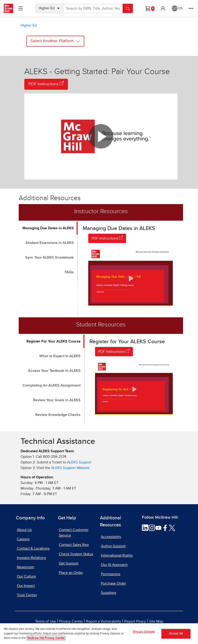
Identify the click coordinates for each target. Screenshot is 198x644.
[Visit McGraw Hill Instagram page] (152, 528)
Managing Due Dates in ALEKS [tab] (48, 228)
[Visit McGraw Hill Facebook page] (165, 528)
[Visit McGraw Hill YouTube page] (158, 528)
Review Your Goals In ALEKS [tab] (57, 400)
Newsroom (26, 567)
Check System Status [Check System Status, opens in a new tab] (76, 554)
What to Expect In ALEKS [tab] (60, 356)
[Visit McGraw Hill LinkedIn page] (145, 528)
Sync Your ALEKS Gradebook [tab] (49, 257)
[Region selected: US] (177, 8)
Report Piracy (135, 621)
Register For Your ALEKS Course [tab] (53, 341)
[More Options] (191, 8)
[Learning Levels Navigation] (21, 8)
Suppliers (108, 593)
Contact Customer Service (74, 533)
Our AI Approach (114, 565)
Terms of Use (46, 621)
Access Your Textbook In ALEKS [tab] (54, 371)
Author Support (113, 546)
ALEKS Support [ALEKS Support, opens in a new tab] (79, 462)
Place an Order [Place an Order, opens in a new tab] (71, 573)
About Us (24, 530)
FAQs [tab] (69, 272)
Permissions (111, 574)
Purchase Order (113, 583)
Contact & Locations (33, 548)
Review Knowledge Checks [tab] (58, 415)
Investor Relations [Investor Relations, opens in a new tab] (31, 558)
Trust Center (27, 595)
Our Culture (26, 576)
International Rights (117, 555)
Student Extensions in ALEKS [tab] (50, 243)
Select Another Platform (55, 41)
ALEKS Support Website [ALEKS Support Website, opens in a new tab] (70, 468)
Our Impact (26, 586)
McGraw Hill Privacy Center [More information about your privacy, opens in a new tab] (46, 640)
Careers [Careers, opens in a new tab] (23, 539)
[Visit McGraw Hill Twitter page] (172, 528)
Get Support (69, 563)
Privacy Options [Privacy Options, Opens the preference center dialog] (144, 634)
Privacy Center (71, 621)
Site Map (156, 621)
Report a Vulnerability (104, 621)
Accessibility (111, 537)
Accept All (176, 635)
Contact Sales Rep (74, 545)
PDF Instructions (46, 84)
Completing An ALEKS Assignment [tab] (51, 385)
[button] (163, 8)
